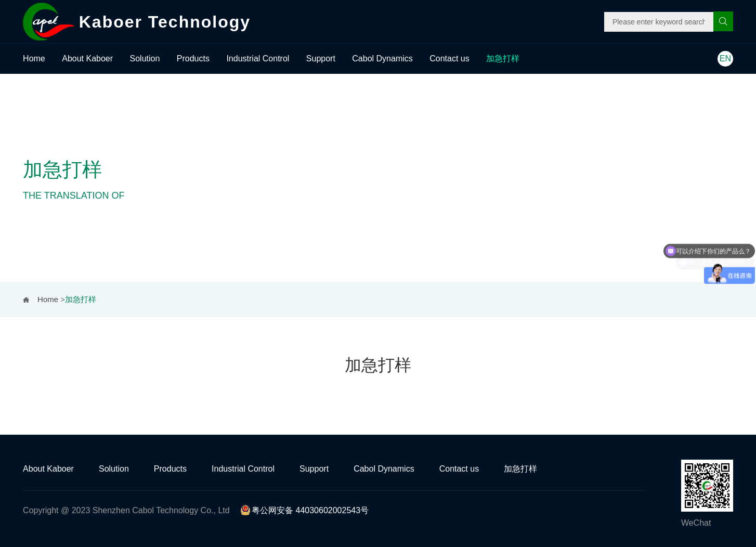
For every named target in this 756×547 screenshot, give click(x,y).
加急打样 (503, 58)
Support (321, 58)
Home (34, 58)
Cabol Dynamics (382, 58)
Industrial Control (258, 58)
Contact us (449, 58)
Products (193, 58)
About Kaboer (87, 58)
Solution (145, 58)
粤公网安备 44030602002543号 (304, 510)
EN (725, 58)
